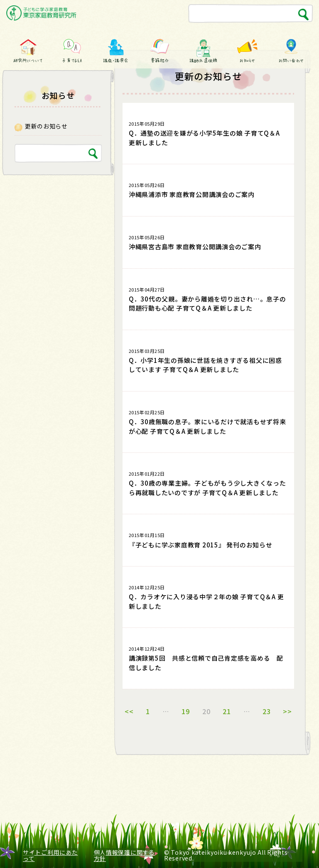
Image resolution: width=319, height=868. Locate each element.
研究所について (28, 60)
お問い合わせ (291, 60)
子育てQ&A (72, 60)
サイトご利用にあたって (50, 855)
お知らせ (247, 60)
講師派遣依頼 (203, 60)
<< (129, 711)
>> (287, 711)
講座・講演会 (116, 60)
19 (186, 711)
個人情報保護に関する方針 (124, 855)
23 (267, 711)
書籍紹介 (159, 60)
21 (227, 711)
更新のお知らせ (46, 126)
